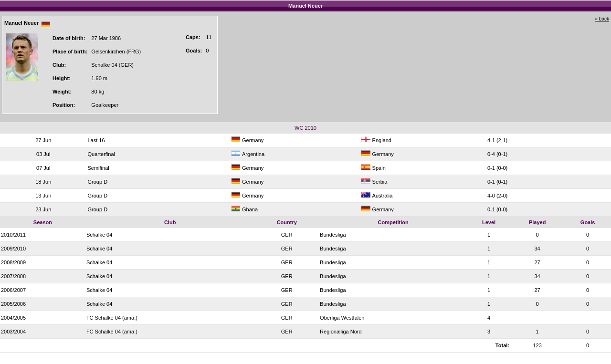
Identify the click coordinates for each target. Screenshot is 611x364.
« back (602, 19)
